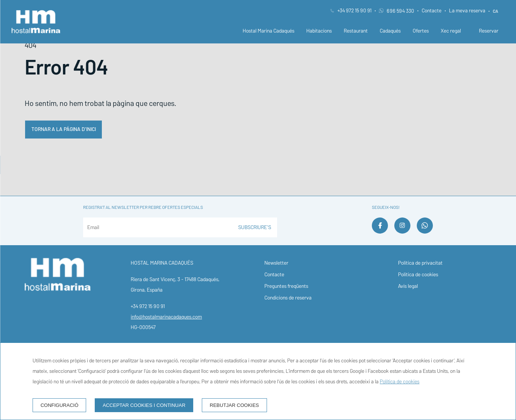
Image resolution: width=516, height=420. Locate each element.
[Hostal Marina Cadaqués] (36, 22)
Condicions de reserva (288, 298)
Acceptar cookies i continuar (144, 405)
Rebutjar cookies (234, 405)
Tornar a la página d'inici (64, 129)
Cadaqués (390, 31)
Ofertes (421, 31)
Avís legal (408, 286)
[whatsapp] (425, 231)
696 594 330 (397, 11)
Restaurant (356, 31)
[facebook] (380, 231)
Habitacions (319, 31)
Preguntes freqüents (286, 286)
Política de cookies (418, 275)
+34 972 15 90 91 (354, 11)
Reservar (489, 31)
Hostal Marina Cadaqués (268, 31)
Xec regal (451, 31)
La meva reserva (467, 11)
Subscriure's (255, 227)
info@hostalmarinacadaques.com (166, 317)
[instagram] (402, 231)
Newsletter (276, 263)
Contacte (432, 11)
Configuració (59, 405)
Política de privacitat (420, 263)
